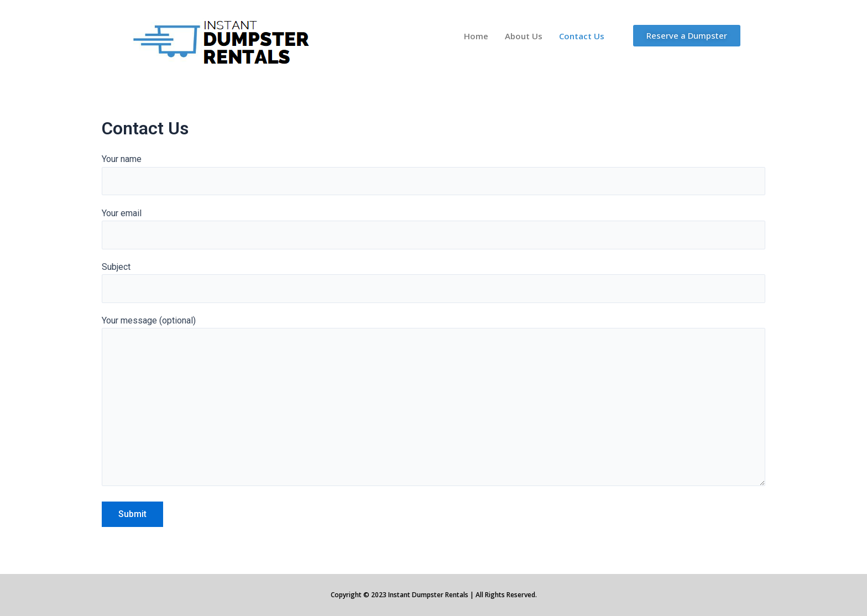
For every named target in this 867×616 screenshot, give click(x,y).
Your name (433, 175)
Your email (433, 229)
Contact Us (582, 36)
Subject (433, 283)
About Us (524, 36)
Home (476, 36)
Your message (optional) (433, 405)
